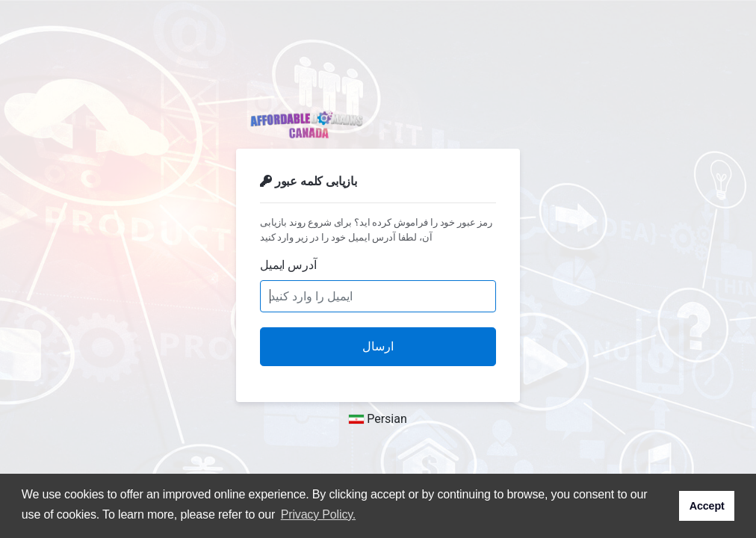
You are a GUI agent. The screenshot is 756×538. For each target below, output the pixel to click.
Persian (378, 419)
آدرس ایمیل (288, 265)
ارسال (378, 346)
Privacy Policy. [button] (318, 514)
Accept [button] (707, 506)
